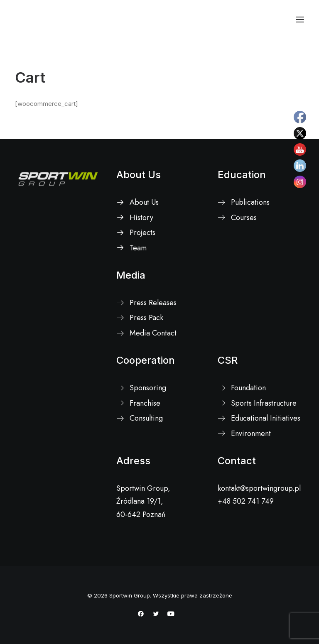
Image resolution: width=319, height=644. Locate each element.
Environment (251, 433)
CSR (228, 360)
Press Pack (146, 318)
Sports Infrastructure (264, 403)
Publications (250, 202)
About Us (139, 175)
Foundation (248, 388)
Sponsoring (148, 388)
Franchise (145, 403)
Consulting (146, 418)
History (141, 218)
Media (131, 275)
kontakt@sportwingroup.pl (259, 488)
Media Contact (153, 333)
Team (138, 248)
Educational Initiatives (266, 418)
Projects (142, 233)
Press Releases (153, 303)
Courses (244, 218)
